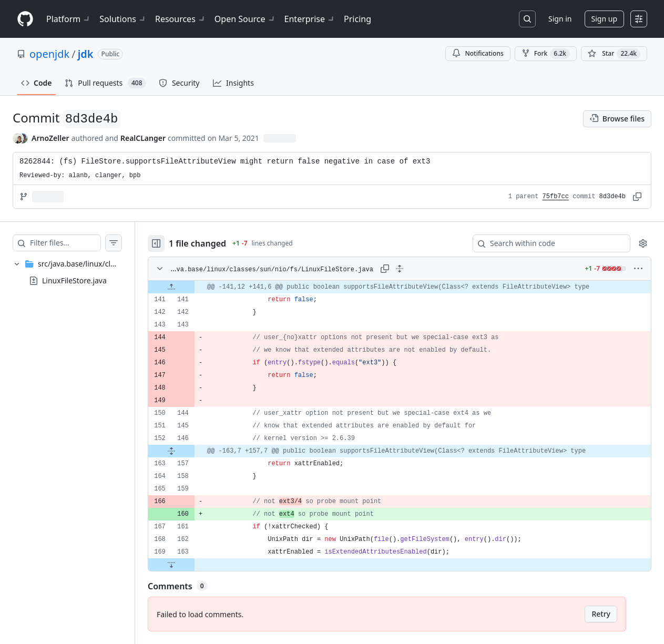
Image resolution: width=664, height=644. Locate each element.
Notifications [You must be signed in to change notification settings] (478, 53)
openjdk (49, 54)
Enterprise (310, 19)
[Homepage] (25, 19)
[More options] (638, 269)
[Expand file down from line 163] (192, 565)
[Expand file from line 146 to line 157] (192, 451)
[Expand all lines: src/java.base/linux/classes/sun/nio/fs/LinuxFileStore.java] (410, 269)
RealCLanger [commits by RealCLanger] (143, 138)
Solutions (123, 19)
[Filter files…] (76, 243)
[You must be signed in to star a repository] (614, 54)
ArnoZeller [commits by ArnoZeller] (50, 138)
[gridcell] (410, 287)
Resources (181, 19)
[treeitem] (78, 272)
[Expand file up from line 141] (192, 287)
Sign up (604, 19)
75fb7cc (556, 197)
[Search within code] (546, 243)
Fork (546, 54)
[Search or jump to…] (527, 19)
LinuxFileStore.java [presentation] (74, 280)
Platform (69, 19)
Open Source (245, 19)
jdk (86, 54)
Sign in (560, 19)
